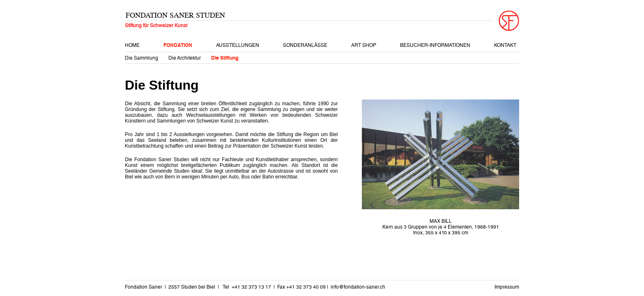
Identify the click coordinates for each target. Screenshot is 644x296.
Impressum (507, 287)
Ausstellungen (238, 45)
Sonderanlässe (305, 45)
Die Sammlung (141, 58)
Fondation (178, 45)
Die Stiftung (225, 58)
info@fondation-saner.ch (358, 287)
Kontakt (505, 45)
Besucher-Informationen (435, 45)
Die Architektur (185, 58)
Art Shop (364, 45)
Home (132, 45)
